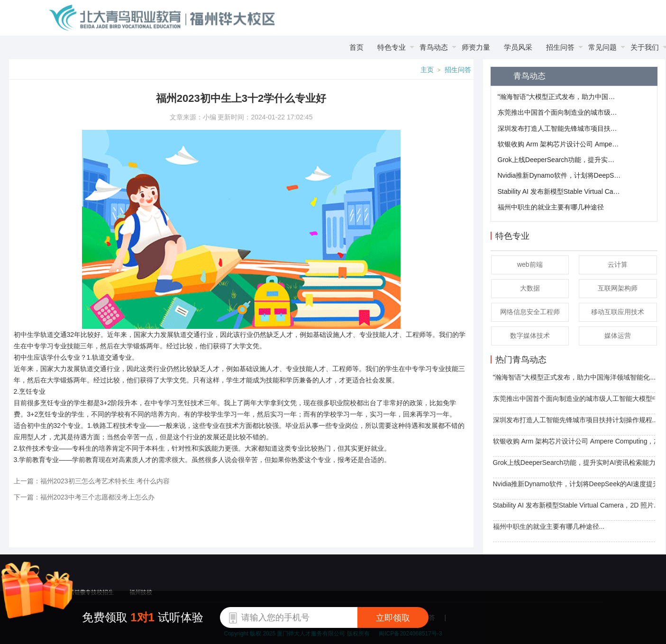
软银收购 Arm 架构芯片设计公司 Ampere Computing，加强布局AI (559, 144)
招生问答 (458, 70)
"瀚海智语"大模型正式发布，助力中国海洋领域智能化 (559, 97)
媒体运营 (618, 336)
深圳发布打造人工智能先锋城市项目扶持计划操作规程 (559, 128)
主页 (427, 70)
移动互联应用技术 (618, 312)
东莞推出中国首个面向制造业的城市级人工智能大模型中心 (559, 112)
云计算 (618, 264)
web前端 (530, 264)
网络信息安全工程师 (530, 312)
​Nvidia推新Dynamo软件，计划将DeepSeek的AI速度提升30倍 (559, 175)
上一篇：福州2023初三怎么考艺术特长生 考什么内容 (92, 481)
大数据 (530, 288)
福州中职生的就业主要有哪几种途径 (551, 207)
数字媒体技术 (530, 336)
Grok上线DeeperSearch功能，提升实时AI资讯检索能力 (559, 160)
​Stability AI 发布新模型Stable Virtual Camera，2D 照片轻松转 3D (559, 191)
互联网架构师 (618, 288)
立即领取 (393, 618)
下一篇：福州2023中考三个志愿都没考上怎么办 (84, 497)
